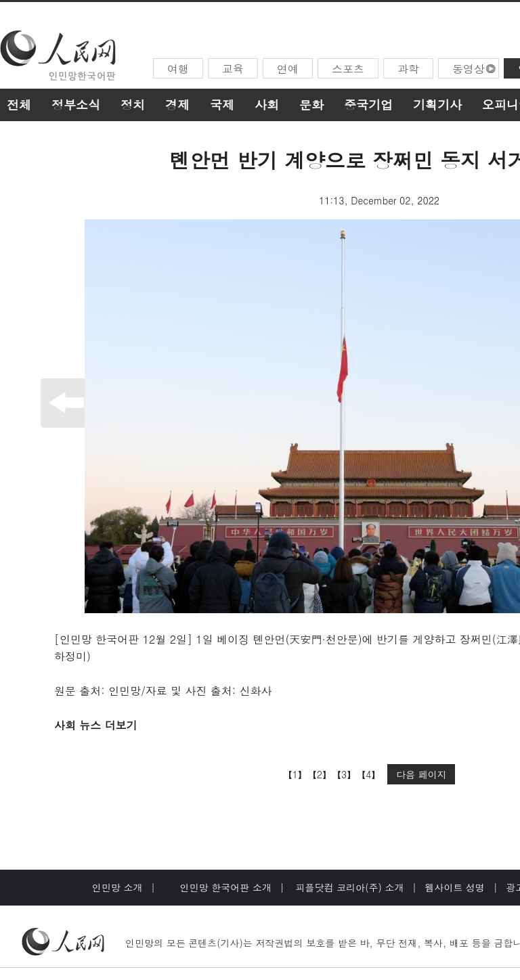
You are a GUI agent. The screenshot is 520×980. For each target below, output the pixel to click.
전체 (19, 105)
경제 (177, 105)
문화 (311, 105)
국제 (222, 105)
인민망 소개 (117, 887)
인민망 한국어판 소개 (226, 887)
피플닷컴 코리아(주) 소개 (348, 887)
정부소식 (76, 105)
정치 (133, 105)
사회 (267, 105)
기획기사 (437, 105)
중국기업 (368, 105)
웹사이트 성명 (455, 887)
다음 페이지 (421, 774)
